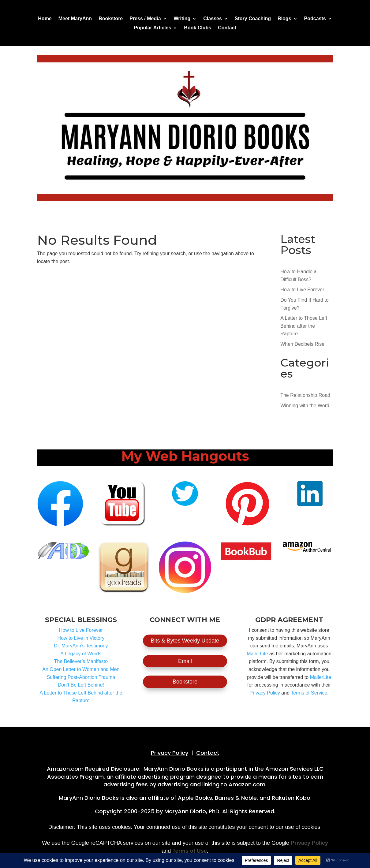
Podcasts (315, 19)
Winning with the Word (305, 406)
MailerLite (257, 654)
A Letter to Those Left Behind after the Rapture (304, 326)
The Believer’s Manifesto (81, 661)
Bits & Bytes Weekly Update (185, 641)
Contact (227, 28)
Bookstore (111, 19)
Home (45, 19)
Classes (213, 19)
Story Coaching (253, 19)
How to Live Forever (302, 290)
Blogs (284, 19)
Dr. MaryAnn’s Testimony (81, 646)
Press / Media (145, 19)
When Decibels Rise (302, 344)
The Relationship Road (305, 395)
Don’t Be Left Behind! (81, 685)
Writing (182, 19)
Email (185, 661)
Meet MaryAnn (75, 19)
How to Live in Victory (81, 638)
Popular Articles (152, 28)
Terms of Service (309, 693)
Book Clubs (198, 28)
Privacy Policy (265, 693)
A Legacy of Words (81, 654)
